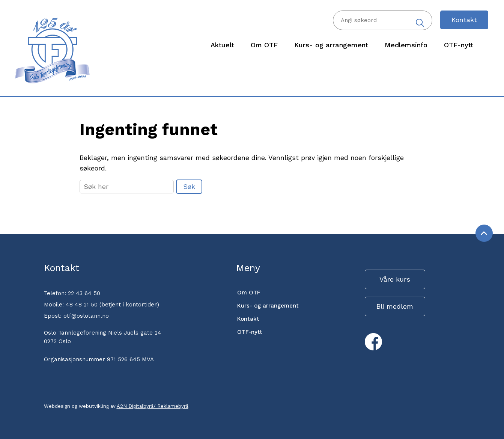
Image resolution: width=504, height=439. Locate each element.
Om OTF (249, 293)
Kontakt (464, 20)
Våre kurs (395, 279)
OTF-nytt (250, 332)
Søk (189, 186)
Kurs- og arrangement (268, 306)
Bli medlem (395, 306)
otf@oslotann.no (86, 316)
